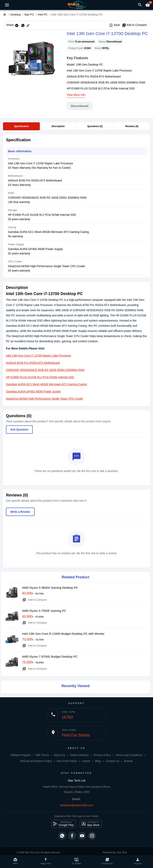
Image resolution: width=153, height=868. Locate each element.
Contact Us (112, 761)
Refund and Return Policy (36, 761)
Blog (98, 761)
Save (114, 25)
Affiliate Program (21, 755)
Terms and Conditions (129, 755)
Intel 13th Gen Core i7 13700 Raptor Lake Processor (39, 356)
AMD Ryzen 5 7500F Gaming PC (44, 611)
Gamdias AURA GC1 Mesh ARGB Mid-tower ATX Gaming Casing (46, 384)
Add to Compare (134, 25)
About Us (59, 755)
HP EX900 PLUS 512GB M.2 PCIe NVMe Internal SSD (40, 377)
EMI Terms (42, 755)
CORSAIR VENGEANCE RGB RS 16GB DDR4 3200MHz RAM (45, 370)
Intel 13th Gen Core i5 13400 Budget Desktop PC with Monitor (63, 634)
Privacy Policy (102, 755)
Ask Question (19, 430)
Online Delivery (79, 755)
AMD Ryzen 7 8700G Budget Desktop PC (50, 657)
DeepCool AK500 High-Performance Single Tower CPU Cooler (45, 399)
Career (86, 761)
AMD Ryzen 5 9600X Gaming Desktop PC (50, 588)
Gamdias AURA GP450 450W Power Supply (33, 391)
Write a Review (20, 512)
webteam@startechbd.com (77, 805)
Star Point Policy (67, 761)
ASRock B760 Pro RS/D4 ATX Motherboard (33, 363)
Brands (128, 761)
